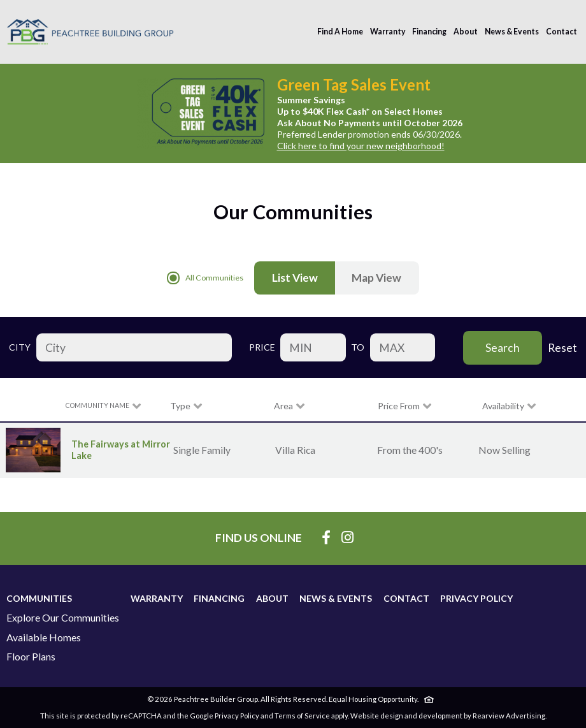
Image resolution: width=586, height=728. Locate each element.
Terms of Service (302, 716)
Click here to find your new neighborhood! (361, 146)
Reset (562, 348)
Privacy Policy (476, 598)
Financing (429, 32)
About (466, 32)
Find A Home (340, 32)
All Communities (205, 278)
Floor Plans (31, 657)
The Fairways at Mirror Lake (120, 450)
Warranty (388, 32)
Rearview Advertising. (510, 716)
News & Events (512, 32)
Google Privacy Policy (225, 716)
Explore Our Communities (63, 618)
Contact (561, 32)
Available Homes (44, 637)
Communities (39, 598)
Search (503, 348)
